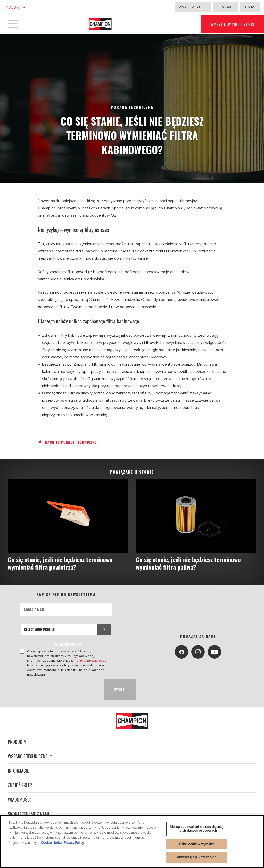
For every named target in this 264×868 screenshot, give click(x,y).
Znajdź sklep (193, 7)
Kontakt (225, 7)
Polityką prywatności (90, 661)
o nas (250, 7)
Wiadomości (19, 799)
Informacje (18, 771)
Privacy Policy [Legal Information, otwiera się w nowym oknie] (74, 843)
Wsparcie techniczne (31, 756)
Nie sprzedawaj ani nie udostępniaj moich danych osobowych (197, 829)
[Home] (100, 24)
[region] (132, 842)
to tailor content (68, 644)
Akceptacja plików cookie (197, 857)
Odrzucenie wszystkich (197, 844)
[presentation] (59, 690)
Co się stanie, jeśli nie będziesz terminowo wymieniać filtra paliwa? (192, 563)
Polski (13, 7)
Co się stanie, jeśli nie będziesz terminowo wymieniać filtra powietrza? (64, 563)
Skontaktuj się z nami (28, 814)
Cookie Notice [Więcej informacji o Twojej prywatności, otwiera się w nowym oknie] (52, 843)
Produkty (20, 742)
